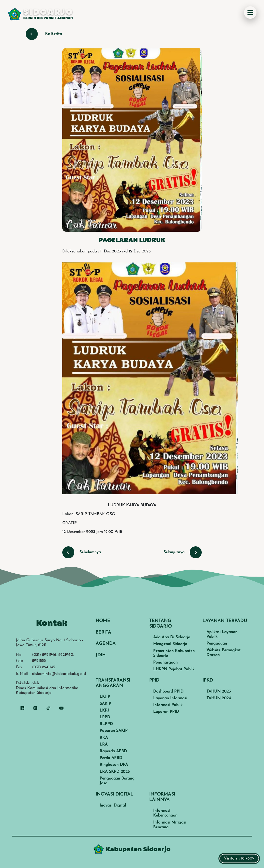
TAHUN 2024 (219, 698)
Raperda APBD (113, 751)
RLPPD (106, 724)
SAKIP (105, 704)
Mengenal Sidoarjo (170, 644)
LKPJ (104, 711)
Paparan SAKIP (114, 731)
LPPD (105, 717)
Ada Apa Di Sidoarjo (172, 637)
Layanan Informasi (170, 698)
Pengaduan (217, 644)
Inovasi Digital (113, 806)
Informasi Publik (168, 705)
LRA (104, 745)
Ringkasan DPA (114, 765)
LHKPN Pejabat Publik (174, 669)
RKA (104, 738)
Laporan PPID (166, 712)
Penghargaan (165, 663)
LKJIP (105, 697)
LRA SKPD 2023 (115, 772)
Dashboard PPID (168, 692)
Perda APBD (111, 758)
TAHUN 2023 (219, 692)
